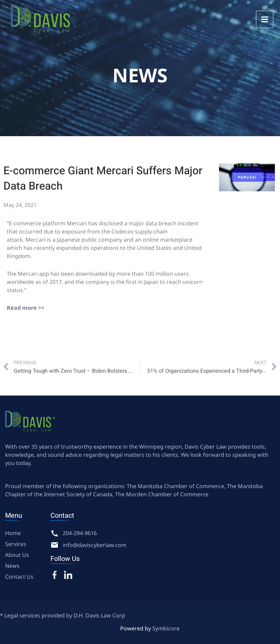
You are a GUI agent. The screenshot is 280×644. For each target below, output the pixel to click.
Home (13, 533)
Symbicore (166, 628)
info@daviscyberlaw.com (95, 545)
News (12, 566)
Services (16, 544)
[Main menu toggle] (265, 19)
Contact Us (19, 577)
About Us (17, 555)
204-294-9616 (80, 533)
